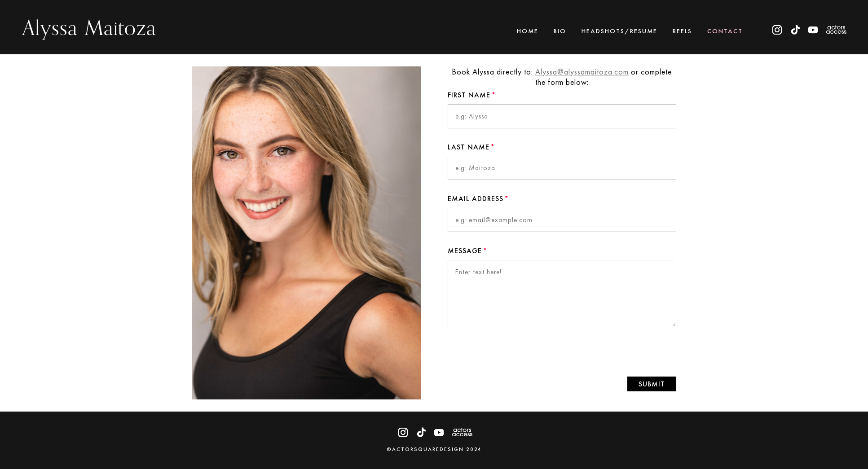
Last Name (469, 147)
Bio (560, 31)
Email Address (476, 199)
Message (465, 251)
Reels (682, 31)
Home (528, 31)
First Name (469, 95)
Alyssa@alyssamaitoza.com (582, 72)
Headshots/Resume (619, 31)
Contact (725, 31)
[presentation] (608, 352)
